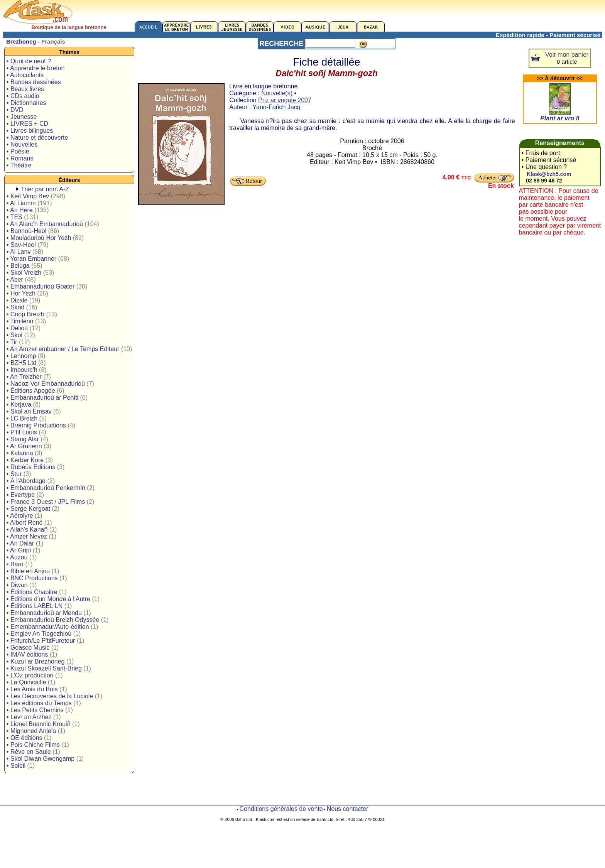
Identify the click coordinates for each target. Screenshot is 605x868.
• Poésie (18, 151)
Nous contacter (348, 809)
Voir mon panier (567, 55)
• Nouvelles (22, 144)
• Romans (20, 158)
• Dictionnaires (26, 103)
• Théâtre (19, 165)
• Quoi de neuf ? (29, 61)
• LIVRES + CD (27, 124)
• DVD (15, 110)
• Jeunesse (22, 117)
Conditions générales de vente (281, 809)
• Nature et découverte (37, 138)
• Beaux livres (25, 89)
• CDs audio (23, 96)
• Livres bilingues (30, 131)
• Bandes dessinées (34, 82)
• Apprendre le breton (36, 68)
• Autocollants (25, 75)
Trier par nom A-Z (45, 189)
